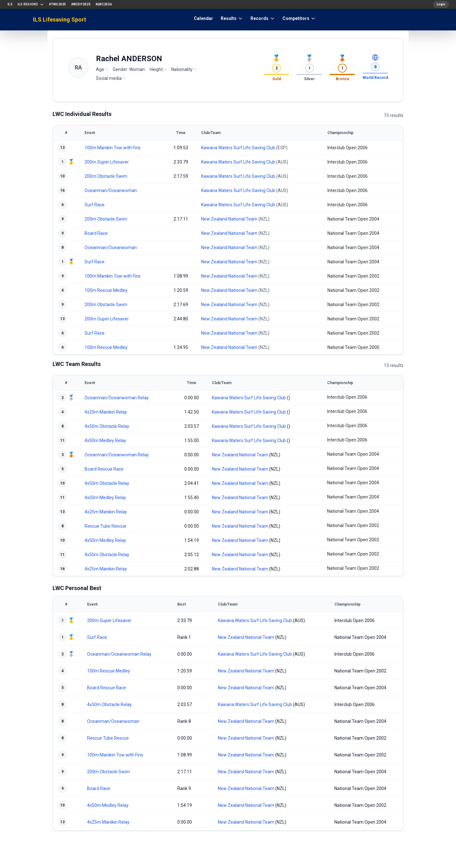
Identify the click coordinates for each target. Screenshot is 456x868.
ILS (10, 4)
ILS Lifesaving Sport (60, 19)
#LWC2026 (104, 4)
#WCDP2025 (81, 4)
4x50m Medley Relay (105, 440)
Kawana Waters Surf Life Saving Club (238, 148)
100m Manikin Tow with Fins (113, 148)
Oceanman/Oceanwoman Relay (117, 398)
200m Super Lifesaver (107, 162)
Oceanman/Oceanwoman (111, 190)
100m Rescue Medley (106, 290)
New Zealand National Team (229, 219)
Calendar (203, 18)
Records (263, 18)
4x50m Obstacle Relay (107, 426)
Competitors (299, 18)
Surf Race (95, 205)
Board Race (96, 233)
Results (232, 18)
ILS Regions (31, 4)
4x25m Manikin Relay (106, 412)
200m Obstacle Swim (106, 176)
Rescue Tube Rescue (105, 526)
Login (441, 4)
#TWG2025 (58, 4)
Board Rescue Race (104, 469)
